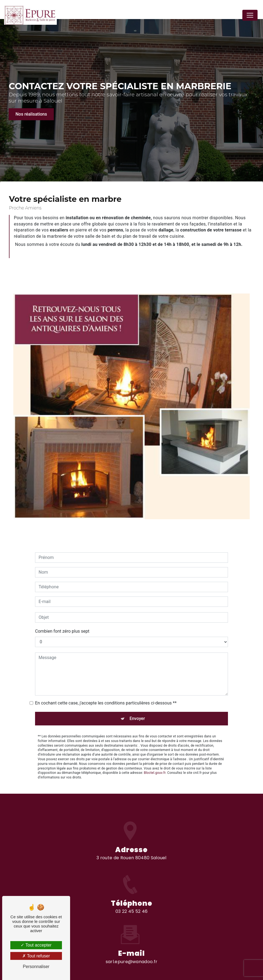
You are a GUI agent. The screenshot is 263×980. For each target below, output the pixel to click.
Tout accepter (36, 945)
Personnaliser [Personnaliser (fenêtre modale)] (36, 967)
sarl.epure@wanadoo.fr (132, 953)
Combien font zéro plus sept (62, 623)
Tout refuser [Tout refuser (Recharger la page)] (36, 956)
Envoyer (137, 710)
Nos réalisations (31, 114)
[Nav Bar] (250, 15)
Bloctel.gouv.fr (155, 765)
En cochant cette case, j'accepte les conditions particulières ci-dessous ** (106, 695)
